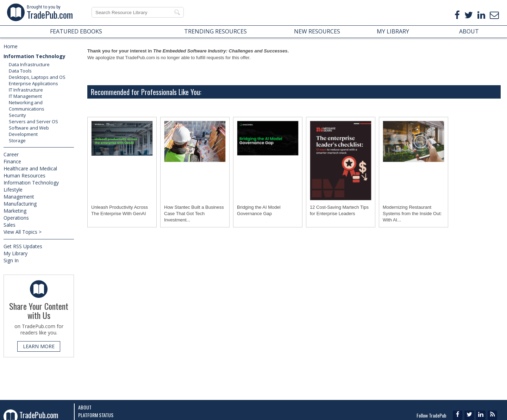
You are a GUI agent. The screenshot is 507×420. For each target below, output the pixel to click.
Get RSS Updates (23, 246)
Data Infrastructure (29, 64)
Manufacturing (20, 204)
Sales (10, 225)
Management (19, 197)
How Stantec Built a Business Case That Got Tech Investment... (194, 214)
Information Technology (35, 56)
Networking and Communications (27, 106)
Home (11, 46)
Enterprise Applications (33, 83)
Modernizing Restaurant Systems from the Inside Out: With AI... (412, 214)
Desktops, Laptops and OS (37, 77)
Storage (17, 140)
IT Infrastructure (26, 90)
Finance (12, 161)
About (85, 407)
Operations (16, 218)
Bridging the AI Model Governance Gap (259, 210)
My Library (15, 253)
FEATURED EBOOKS (76, 31)
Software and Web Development (29, 131)
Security (17, 115)
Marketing (15, 211)
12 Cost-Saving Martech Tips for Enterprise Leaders (339, 210)
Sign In (11, 260)
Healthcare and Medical (30, 168)
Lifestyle (13, 190)
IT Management (25, 96)
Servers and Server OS (33, 121)
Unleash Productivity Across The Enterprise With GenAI (120, 210)
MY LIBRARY (393, 31)
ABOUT (469, 31)
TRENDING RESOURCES (215, 31)
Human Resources (24, 175)
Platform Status (96, 415)
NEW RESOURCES (317, 31)
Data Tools (20, 71)
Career (11, 154)
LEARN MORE (39, 346)
